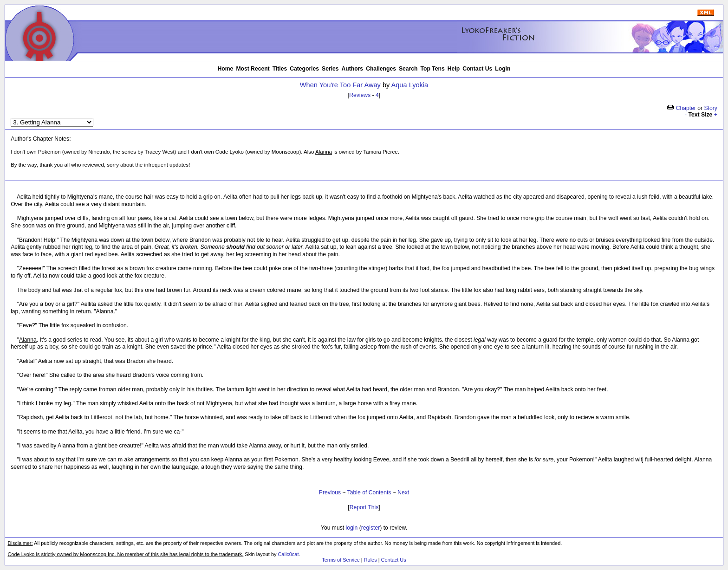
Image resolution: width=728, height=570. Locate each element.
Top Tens (433, 69)
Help (454, 69)
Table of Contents (369, 492)
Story (710, 108)
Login (503, 69)
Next (403, 492)
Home (226, 69)
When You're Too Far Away (340, 85)
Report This (364, 507)
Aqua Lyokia (410, 85)
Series (330, 69)
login (352, 528)
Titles (280, 69)
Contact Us (477, 69)
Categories (304, 69)
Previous (330, 492)
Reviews (360, 95)
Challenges (381, 69)
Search (408, 69)
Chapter (686, 108)
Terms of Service (341, 560)
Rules (370, 560)
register (371, 528)
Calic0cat (288, 554)
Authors (353, 69)
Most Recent (253, 69)
